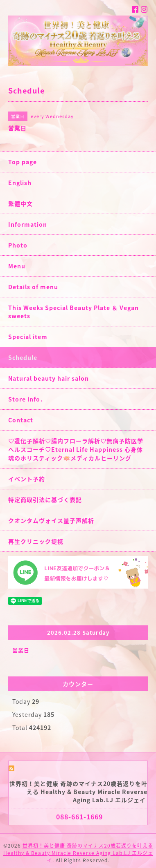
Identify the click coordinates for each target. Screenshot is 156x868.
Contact (21, 420)
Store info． (27, 399)
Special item (28, 337)
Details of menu (33, 287)
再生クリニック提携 (36, 541)
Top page (23, 162)
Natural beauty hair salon (49, 378)
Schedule (23, 357)
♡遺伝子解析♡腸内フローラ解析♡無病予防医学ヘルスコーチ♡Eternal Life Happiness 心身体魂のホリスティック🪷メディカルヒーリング (76, 449)
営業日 (21, 650)
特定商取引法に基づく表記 (45, 500)
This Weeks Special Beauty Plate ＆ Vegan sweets (73, 312)
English (20, 183)
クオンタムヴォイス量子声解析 (51, 520)
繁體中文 (20, 203)
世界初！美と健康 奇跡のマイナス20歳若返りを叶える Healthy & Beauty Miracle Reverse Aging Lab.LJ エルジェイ (78, 853)
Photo (18, 245)
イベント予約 (27, 479)
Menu (17, 266)
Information (28, 224)
